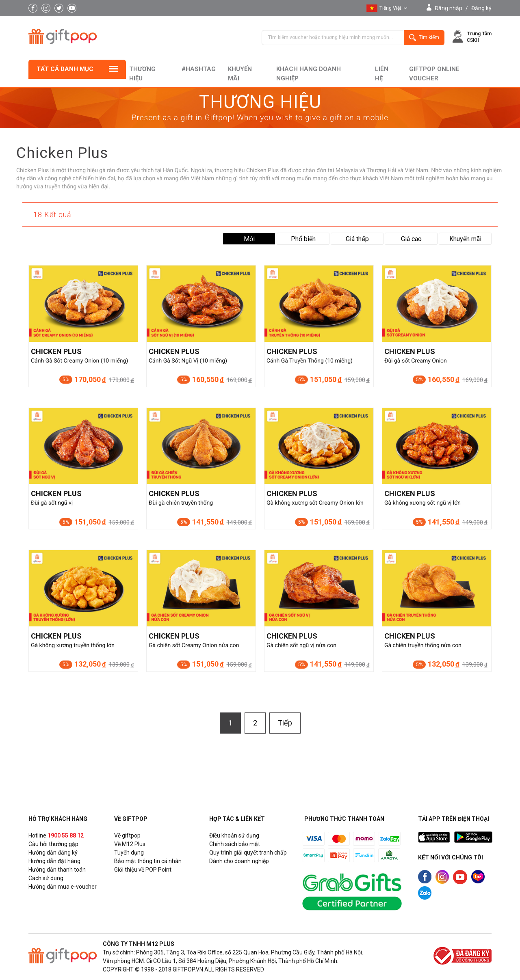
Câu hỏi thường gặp (53, 844)
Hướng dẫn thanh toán (57, 870)
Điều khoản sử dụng (234, 835)
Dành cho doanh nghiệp (239, 861)
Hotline (56, 835)
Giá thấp (357, 239)
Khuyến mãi (240, 74)
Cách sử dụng (46, 878)
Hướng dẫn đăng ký (53, 853)
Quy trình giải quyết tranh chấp (248, 853)
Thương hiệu (142, 74)
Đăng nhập (448, 8)
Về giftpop (127, 835)
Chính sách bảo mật (235, 844)
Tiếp (285, 723)
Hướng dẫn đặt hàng (54, 861)
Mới (249, 239)
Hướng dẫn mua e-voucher (63, 887)
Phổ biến (303, 239)
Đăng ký (481, 8)
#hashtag (199, 69)
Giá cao (411, 239)
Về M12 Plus (130, 844)
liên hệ (382, 74)
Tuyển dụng (129, 853)
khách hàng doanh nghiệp (309, 74)
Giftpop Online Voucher (434, 74)
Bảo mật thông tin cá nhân (148, 861)
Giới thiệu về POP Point (143, 870)
